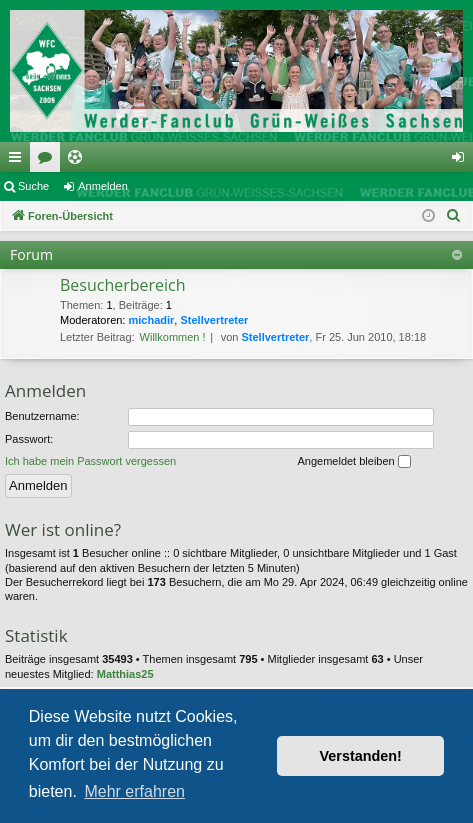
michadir (152, 320)
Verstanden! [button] (361, 756)
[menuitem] (454, 216)
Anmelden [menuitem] (462, 161)
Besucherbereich (123, 285)
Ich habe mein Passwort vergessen (90, 461)
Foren (49, 161)
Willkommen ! (173, 337)
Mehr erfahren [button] (134, 791)
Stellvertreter (214, 320)
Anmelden (103, 186)
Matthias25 (125, 674)
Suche (33, 186)
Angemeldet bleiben (353, 462)
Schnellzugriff (19, 161)
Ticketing (79, 161)
